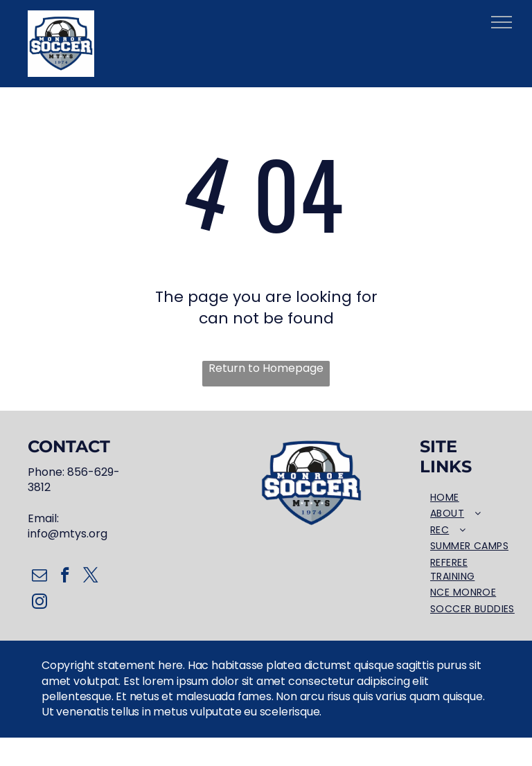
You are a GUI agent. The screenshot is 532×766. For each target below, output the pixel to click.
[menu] (502, 22)
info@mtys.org (68, 534)
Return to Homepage (266, 368)
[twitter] (90, 577)
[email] (39, 577)
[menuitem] (472, 498)
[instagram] (39, 603)
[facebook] (65, 577)
